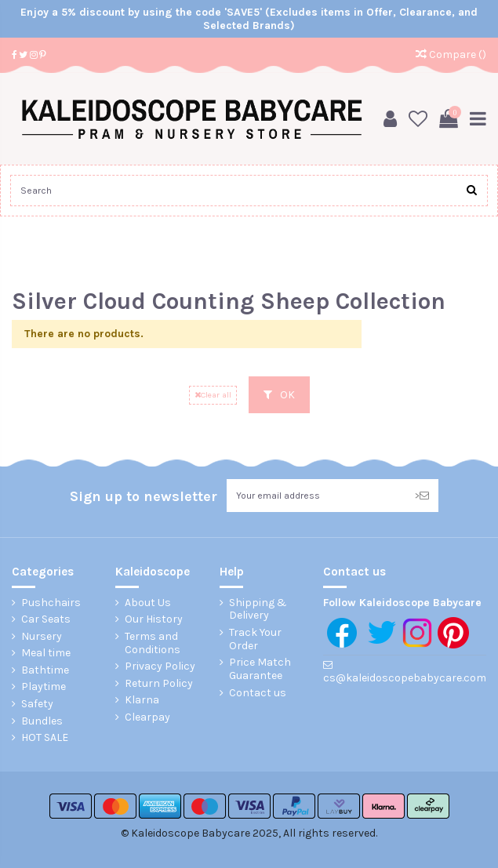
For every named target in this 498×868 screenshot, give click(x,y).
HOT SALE (45, 738)
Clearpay (147, 717)
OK (279, 395)
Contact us (258, 693)
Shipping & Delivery (258, 610)
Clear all (213, 395)
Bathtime (45, 670)
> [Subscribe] (422, 496)
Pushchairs (51, 603)
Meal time (46, 653)
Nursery (42, 637)
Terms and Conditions (153, 643)
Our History (154, 619)
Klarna (142, 700)
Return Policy (159, 684)
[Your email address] (316, 496)
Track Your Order (255, 639)
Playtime (44, 687)
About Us (148, 603)
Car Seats (46, 619)
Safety (37, 704)
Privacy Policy (160, 666)
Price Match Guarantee (260, 669)
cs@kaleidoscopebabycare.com (405, 678)
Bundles (42, 721)
